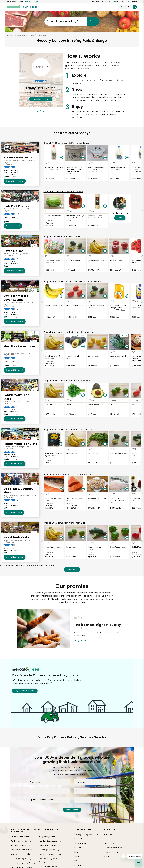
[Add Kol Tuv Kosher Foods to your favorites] (34, 152)
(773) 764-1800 (9, 164)
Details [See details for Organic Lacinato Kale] (112, 358)
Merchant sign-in (111, 852)
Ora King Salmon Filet (75, 498)
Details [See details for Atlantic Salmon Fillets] (47, 500)
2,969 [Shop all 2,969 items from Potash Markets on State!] (15, 464)
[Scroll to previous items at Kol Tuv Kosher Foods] (42, 163)
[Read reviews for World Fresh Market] (11, 546)
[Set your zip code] (29, 7)
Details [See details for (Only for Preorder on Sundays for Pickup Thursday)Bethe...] (69, 174)
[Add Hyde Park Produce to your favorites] (34, 201)
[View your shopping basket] (135, 7)
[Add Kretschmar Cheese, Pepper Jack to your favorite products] (91, 211)
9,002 (72, 281)
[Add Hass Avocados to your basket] (105, 395)
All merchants (110, 835)
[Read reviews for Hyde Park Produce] (11, 215)
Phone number (82, 791)
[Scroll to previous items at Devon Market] (42, 255)
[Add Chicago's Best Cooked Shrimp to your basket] (105, 489)
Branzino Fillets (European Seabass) (118, 499)
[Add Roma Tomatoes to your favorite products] (135, 400)
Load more (72, 569)
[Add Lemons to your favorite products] (90, 352)
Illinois (33, 35)
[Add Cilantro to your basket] (83, 395)
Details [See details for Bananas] (76, 454)
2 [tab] (40, 111)
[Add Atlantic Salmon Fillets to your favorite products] (47, 494)
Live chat (133, 2)
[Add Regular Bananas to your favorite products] (47, 301)
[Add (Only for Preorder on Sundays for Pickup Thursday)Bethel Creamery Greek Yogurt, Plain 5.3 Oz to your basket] (83, 158)
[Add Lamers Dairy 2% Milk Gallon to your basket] (127, 158)
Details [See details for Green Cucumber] (134, 456)
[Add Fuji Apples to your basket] (127, 251)
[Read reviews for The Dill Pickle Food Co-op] (11, 359)
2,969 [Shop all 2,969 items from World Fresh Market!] (15, 557)
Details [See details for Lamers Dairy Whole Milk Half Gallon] (56, 169)
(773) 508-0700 (9, 542)
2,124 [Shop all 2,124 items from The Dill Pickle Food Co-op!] (14, 370)
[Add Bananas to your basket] (83, 444)
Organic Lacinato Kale (119, 356)
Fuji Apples (114, 261)
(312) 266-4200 (9, 449)
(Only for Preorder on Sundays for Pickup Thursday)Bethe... (74, 169)
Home (10, 35)
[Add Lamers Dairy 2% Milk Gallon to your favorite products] (113, 163)
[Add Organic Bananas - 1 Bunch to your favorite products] (47, 352)
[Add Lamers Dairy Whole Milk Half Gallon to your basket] (61, 158)
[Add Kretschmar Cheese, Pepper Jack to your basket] (105, 206)
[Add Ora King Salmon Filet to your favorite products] (69, 494)
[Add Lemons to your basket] (105, 347)
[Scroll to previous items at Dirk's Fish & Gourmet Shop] (42, 493)
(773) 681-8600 (9, 306)
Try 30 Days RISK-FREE (25, 691)
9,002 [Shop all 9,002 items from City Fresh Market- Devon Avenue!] (15, 321)
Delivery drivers (110, 843)
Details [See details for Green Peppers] (124, 547)
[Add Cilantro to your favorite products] (70, 400)
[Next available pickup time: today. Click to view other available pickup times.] (11, 177)
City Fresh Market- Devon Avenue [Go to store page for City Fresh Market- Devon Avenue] (16, 298)
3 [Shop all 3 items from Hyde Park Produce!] (13, 226)
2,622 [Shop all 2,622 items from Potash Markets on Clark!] (15, 419)
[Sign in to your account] (125, 7)
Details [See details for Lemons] (97, 356)
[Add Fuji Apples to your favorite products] (112, 256)
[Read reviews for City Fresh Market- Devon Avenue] (11, 310)
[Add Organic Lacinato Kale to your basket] (127, 347)
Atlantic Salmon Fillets (53, 498)
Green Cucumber (95, 547)
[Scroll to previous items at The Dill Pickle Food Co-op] (42, 351)
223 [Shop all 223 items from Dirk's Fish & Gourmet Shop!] (14, 512)
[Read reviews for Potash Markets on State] (11, 452)
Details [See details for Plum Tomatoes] (82, 306)
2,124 (68, 332)
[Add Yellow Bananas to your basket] (105, 251)
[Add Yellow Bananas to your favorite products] (91, 256)
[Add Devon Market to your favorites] (34, 246)
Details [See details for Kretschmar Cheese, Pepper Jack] (101, 218)
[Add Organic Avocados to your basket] (83, 347)
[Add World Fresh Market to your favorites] (34, 532)
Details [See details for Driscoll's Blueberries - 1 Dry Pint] (53, 456)
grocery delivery (21, 837)
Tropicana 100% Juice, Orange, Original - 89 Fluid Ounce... (118, 308)
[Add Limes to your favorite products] (113, 400)
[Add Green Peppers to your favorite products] (112, 543)
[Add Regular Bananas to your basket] (61, 296)
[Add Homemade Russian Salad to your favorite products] (48, 256)
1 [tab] (37, 111)
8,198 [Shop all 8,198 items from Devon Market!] (14, 271)
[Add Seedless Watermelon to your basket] (61, 206)
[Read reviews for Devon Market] (11, 259)
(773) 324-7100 (8, 211)
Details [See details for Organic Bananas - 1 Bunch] (53, 358)
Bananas (70, 453)
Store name (35, 782)
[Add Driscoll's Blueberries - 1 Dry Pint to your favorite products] (47, 449)
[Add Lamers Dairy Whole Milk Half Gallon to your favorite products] (47, 163)
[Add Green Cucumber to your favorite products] (134, 449)
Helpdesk (78, 848)
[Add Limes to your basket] (127, 395)
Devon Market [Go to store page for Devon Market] (13, 251)
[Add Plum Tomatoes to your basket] (83, 296)
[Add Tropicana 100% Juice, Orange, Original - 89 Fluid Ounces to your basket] (127, 296)
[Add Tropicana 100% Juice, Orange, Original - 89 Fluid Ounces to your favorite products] (112, 301)
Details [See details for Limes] (117, 405)
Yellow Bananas (95, 261)
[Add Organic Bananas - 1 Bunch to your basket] (61, 347)
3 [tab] (44, 111)
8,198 (62, 236)
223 (68, 474)
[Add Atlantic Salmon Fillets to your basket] (61, 489)
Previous (73, 629)
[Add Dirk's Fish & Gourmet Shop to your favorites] (34, 483)
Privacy (77, 852)
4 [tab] (85, 641)
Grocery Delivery (21, 35)
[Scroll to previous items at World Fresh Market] (42, 542)
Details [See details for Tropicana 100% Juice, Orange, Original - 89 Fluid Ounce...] (123, 310)
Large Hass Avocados (75, 261)
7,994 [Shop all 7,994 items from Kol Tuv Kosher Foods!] (15, 181)
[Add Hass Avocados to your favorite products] (91, 400)
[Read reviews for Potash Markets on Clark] (10, 407)
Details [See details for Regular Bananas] (60, 306)
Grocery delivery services (115, 848)
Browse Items (80, 839)
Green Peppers (116, 547)
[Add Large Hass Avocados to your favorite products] (69, 256)
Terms (77, 856)
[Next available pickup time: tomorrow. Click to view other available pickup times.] (12, 508)
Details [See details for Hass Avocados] (103, 405)
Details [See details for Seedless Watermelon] (47, 218)
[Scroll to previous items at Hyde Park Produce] (42, 211)
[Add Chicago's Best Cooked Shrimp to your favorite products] (91, 494)
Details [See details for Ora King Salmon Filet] (69, 500)
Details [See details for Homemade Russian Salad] (52, 263)
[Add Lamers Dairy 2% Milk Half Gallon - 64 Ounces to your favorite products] (134, 163)
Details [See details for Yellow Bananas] (103, 261)
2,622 (68, 381)
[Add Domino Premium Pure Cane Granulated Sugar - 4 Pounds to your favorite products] (135, 301)
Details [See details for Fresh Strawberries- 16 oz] (137, 263)
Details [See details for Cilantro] (75, 405)
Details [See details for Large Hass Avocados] (69, 263)
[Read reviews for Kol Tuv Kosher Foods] (11, 168)
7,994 (66, 143)
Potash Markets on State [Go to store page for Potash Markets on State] (20, 444)
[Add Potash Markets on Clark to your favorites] (34, 390)
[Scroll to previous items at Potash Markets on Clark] (42, 399)
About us (108, 856)
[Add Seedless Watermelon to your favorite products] (47, 211)
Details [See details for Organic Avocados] (69, 358)
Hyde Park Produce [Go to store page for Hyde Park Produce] (17, 206)
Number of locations (83, 798)
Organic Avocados (74, 356)
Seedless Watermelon (53, 216)
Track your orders (82, 843)
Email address (36, 791)
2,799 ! (41, 99)
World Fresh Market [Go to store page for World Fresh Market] (17, 537)
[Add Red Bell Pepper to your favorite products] (134, 543)
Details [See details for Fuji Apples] (121, 261)
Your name (80, 782)
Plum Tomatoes (73, 305)
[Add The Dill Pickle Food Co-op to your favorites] (34, 341)
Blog (76, 861)
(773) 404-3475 (9, 497)
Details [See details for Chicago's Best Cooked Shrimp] (97, 500)
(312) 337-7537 (8, 404)
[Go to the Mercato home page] (14, 6)
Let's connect (72, 810)
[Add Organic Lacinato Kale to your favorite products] (113, 352)
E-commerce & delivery (114, 839)
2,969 (68, 429)
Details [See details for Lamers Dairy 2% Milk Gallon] (118, 169)
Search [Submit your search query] (93, 21)
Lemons (92, 356)
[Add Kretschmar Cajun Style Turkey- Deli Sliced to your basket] (83, 206)
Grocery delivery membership (87, 835)
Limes (113, 405)
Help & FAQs (119, 2)
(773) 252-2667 (9, 355)
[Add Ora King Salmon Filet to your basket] (83, 489)
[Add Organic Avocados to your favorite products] (69, 352)
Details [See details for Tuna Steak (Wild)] (134, 500)
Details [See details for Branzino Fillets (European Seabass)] (112, 503)
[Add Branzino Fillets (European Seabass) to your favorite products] (113, 494)
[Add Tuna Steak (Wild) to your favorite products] (134, 494)
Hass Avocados (94, 405)
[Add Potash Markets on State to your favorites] (34, 439)
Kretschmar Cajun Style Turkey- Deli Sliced (75, 217)
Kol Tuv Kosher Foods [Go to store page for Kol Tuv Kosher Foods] (18, 158)
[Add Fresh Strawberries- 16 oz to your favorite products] (134, 256)
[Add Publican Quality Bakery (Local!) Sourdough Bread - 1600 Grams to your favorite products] (134, 352)
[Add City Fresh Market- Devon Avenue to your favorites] (34, 291)
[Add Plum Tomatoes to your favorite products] (69, 301)
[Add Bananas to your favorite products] (69, 449)
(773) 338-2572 (9, 256)
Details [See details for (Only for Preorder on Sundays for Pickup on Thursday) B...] (101, 172)
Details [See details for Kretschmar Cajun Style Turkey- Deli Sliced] (69, 220)
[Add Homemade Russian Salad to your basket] (61, 251)
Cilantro (70, 405)
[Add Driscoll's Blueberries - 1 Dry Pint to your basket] (61, 444)
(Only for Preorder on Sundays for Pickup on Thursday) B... (97, 169)
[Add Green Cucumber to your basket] (105, 538)
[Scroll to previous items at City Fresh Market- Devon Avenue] (42, 301)
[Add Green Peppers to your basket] (127, 538)
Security (78, 865)
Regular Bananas (51, 305)
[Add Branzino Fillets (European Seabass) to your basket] (127, 489)
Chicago (40, 35)
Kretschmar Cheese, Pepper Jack (96, 217)
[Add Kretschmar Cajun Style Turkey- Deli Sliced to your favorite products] (70, 211)
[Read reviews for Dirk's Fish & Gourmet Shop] (11, 501)
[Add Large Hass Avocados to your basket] (83, 251)
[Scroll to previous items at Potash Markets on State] (42, 448)
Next (128, 629)
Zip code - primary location (42, 800)
